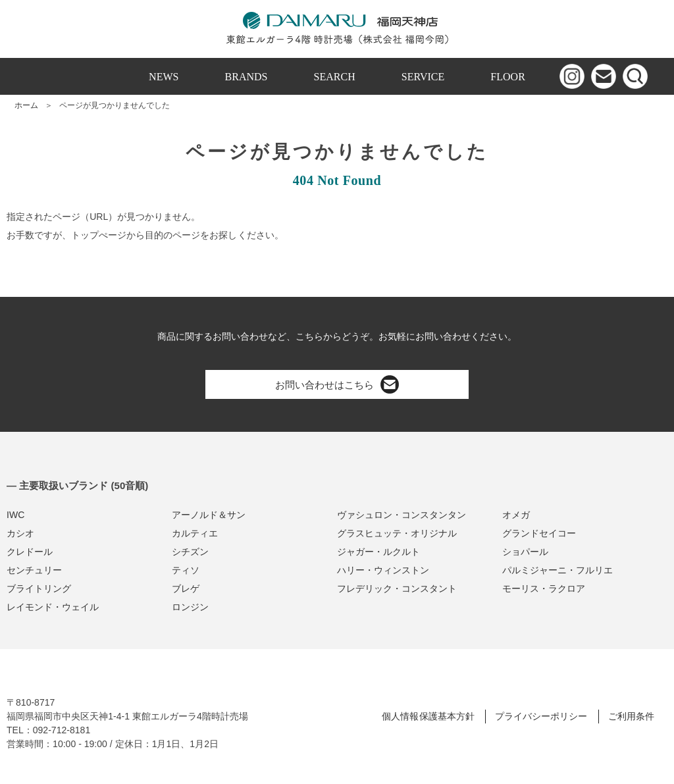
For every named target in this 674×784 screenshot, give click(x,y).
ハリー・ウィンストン (383, 570)
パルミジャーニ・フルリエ (557, 570)
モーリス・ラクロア (544, 588)
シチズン (190, 552)
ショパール (525, 552)
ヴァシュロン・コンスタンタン (402, 515)
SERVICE (423, 77)
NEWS (164, 77)
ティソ (186, 570)
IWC (15, 515)
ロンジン (190, 607)
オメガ (516, 515)
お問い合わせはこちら (337, 384)
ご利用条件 (631, 716)
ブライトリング (39, 588)
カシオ (20, 533)
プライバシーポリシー (541, 716)
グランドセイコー (539, 533)
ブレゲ (186, 588)
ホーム (26, 105)
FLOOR (508, 77)
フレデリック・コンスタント (397, 588)
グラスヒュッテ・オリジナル (397, 533)
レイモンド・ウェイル (53, 607)
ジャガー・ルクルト (378, 552)
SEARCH (335, 77)
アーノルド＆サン (209, 515)
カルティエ (195, 533)
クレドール (30, 552)
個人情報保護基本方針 (428, 716)
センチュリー (34, 570)
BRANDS (246, 77)
